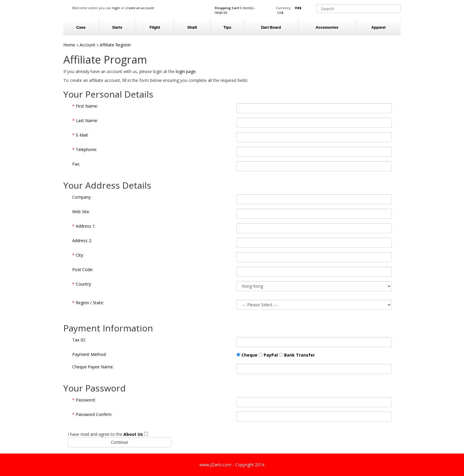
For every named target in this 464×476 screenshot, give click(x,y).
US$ (280, 13)
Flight (155, 27)
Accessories (327, 27)
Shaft (192, 27)
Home (69, 45)
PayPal (271, 355)
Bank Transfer (299, 355)
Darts (117, 27)
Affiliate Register (115, 45)
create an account (140, 8)
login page (186, 71)
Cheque (249, 355)
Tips (227, 27)
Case (81, 27)
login (116, 8)
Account (87, 45)
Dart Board (271, 27)
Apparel (378, 27)
